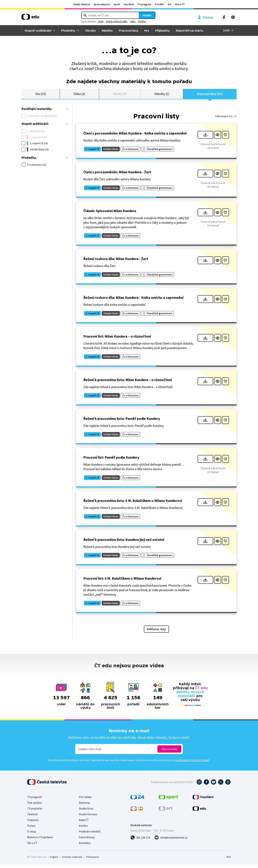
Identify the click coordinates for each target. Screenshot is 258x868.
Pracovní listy (129, 31)
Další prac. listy (156, 633)
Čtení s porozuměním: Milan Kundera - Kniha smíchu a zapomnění (135, 137)
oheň (101, 21)
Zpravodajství (102, 4)
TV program (144, 4)
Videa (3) (79, 96)
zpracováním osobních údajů (192, 764)
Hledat (147, 15)
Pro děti (159, 4)
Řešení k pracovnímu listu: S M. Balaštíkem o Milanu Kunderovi (133, 504)
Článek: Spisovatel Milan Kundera (110, 214)
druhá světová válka (117, 21)
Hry (147, 31)
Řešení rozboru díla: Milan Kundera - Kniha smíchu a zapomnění (133, 301)
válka (133, 21)
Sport (117, 4)
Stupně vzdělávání (38, 31)
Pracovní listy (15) (210, 96)
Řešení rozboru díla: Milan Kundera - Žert (116, 262)
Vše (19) (40, 96)
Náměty (107, 31)
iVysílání (129, 4)
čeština (142, 21)
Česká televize (82, 4)
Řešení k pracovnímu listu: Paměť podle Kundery (122, 422)
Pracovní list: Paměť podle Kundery (111, 461)
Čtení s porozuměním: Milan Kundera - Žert (117, 176)
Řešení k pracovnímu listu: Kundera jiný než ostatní (124, 543)
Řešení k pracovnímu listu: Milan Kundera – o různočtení (128, 383)
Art (169, 4)
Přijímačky (163, 31)
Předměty (68, 31)
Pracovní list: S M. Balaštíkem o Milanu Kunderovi (122, 582)
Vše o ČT (180, 4)
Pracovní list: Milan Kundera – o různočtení (117, 340)
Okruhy (90, 31)
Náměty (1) (162, 96)
